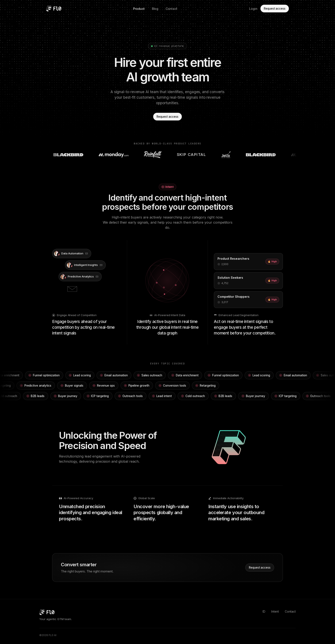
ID (264, 612)
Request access (275, 9)
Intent (275, 612)
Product (139, 9)
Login (253, 9)
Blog (155, 9)
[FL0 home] (54, 9)
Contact (171, 9)
